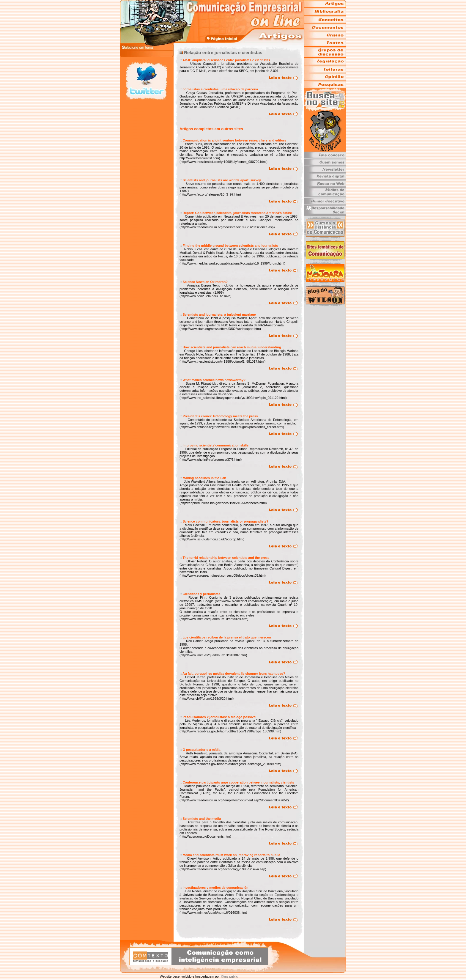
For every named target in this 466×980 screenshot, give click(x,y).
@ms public (229, 976)
